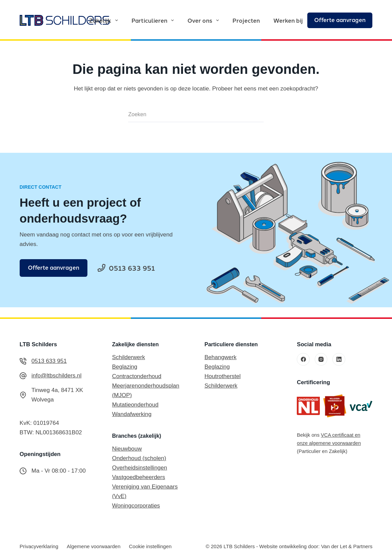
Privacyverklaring (39, 546)
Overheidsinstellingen (140, 468)
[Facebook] (303, 359)
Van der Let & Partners (347, 546)
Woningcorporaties (136, 506)
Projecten (246, 20)
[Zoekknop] (255, 115)
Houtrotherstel (222, 376)
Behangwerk (220, 357)
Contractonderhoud (137, 376)
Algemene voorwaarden (94, 546)
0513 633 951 (49, 361)
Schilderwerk (129, 357)
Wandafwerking (132, 414)
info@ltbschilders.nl (57, 376)
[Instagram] (321, 359)
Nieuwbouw (127, 449)
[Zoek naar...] (188, 115)
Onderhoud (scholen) (139, 458)
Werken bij (288, 20)
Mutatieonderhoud (135, 405)
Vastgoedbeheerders (139, 477)
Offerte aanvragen (340, 19)
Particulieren (154, 20)
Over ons (204, 20)
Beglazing (125, 367)
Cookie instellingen (150, 546)
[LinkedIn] (339, 359)
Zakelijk (105, 20)
